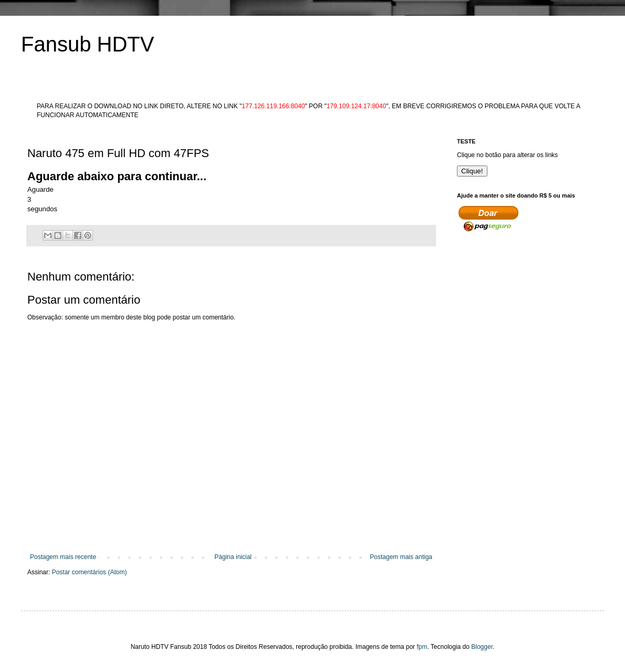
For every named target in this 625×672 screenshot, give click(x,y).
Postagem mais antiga (401, 557)
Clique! (472, 171)
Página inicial (233, 557)
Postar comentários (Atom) (90, 572)
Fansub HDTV (87, 44)
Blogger (482, 647)
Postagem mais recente (63, 557)
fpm (422, 647)
